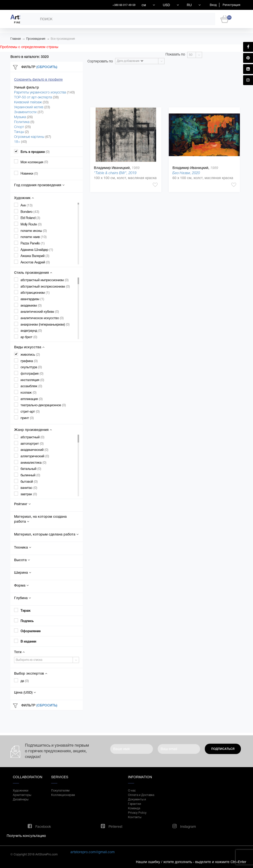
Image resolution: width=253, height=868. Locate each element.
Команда (134, 808)
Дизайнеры (21, 799)
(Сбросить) (47, 67)
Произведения (36, 39)
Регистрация (231, 5)
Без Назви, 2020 (186, 173)
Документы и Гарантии (137, 802)
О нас (132, 791)
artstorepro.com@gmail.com (93, 852)
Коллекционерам (63, 795)
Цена (25, 692)
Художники (21, 791)
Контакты (135, 817)
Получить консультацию (26, 836)
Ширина (23, 573)
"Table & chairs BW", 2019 (115, 173)
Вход (213, 5)
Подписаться (223, 749)
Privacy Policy (137, 813)
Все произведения (63, 39)
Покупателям (60, 791)
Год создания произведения (39, 185)
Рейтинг (22, 504)
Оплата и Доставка (141, 795)
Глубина (22, 598)
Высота (22, 560)
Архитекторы (22, 795)
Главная (16, 39)
